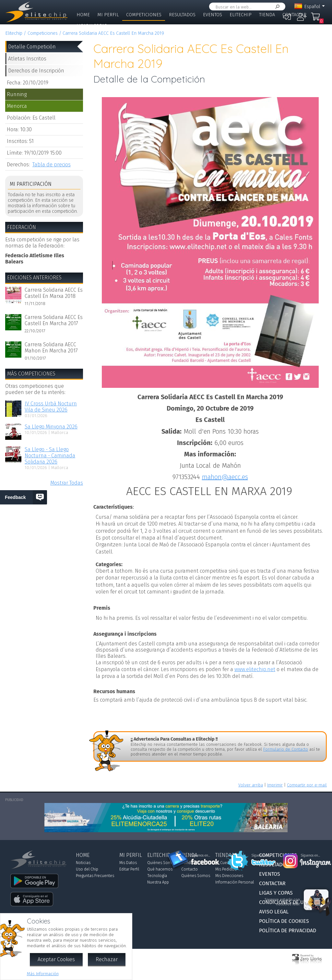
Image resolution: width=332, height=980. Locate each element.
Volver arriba (251, 785)
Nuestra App (158, 882)
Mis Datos (128, 863)
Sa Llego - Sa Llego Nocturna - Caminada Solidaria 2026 (50, 456)
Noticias (83, 863)
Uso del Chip (87, 869)
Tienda (267, 15)
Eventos (213, 15)
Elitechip (241, 15)
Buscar (276, 7)
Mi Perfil (108, 15)
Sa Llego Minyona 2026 (51, 427)
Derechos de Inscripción (36, 71)
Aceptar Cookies (56, 959)
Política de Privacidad (288, 930)
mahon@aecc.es (225, 477)
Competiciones (144, 15)
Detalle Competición (32, 47)
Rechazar (107, 959)
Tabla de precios (52, 165)
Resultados (182, 15)
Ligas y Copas (92, 26)
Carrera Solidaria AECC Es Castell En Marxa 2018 (54, 293)
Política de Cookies (284, 921)
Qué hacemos (160, 869)
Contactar (294, 15)
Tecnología (157, 876)
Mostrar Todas (67, 483)
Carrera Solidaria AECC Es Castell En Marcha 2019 (113, 33)
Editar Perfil (129, 869)
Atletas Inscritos (27, 59)
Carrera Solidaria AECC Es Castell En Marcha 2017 (54, 320)
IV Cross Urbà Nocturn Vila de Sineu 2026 (51, 407)
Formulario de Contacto (286, 749)
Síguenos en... (201, 856)
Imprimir (275, 785)
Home (83, 15)
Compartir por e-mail (307, 785)
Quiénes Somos (162, 863)
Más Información (43, 974)
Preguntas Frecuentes (95, 876)
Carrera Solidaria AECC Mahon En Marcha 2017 (51, 348)
